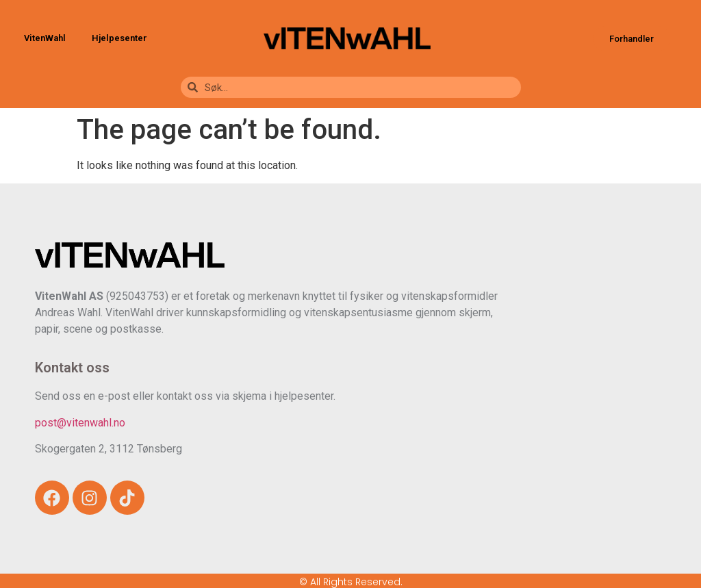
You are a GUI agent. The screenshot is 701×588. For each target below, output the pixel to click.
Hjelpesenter (119, 38)
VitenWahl (48, 38)
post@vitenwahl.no (80, 423)
